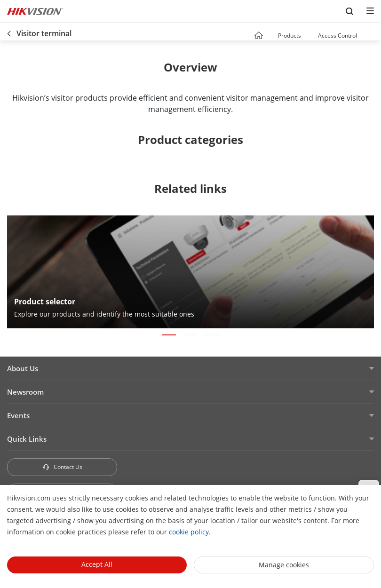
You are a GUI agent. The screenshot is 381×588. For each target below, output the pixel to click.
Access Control (337, 36)
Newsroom (25, 392)
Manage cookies (284, 565)
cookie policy (189, 532)
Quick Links (27, 439)
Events (18, 415)
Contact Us (62, 467)
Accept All (97, 564)
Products (290, 36)
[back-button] (9, 32)
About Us (23, 368)
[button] (310, 36)
